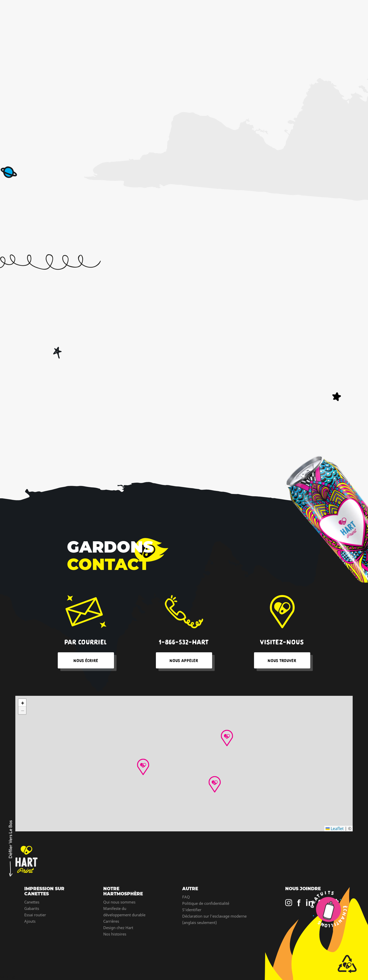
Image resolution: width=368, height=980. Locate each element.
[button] (227, 738)
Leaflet (335, 829)
